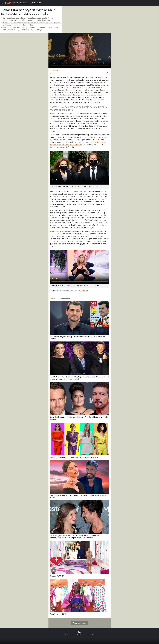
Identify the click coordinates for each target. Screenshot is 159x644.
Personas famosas (80, 623)
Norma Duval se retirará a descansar (63, 231)
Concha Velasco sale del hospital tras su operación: (24, 28)
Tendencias (84, 291)
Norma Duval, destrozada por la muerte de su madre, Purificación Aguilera (32, 23)
